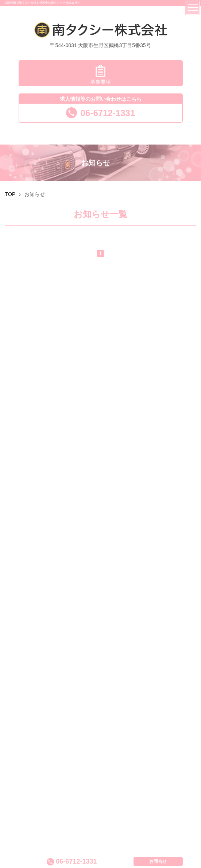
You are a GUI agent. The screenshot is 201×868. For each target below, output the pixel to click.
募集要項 (101, 75)
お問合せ (158, 861)
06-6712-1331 (100, 113)
